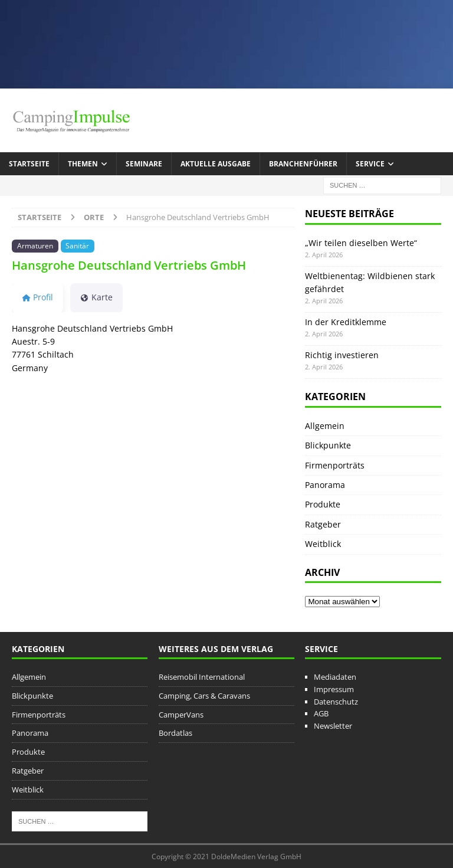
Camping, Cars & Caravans (204, 696)
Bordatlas (175, 733)
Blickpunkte (328, 445)
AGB (321, 713)
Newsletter (333, 726)
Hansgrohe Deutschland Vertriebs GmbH (129, 265)
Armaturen (35, 245)
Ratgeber (323, 524)
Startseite (29, 164)
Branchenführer (303, 164)
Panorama (325, 485)
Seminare (144, 164)
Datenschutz (336, 702)
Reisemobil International (202, 677)
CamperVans (181, 715)
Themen (83, 164)
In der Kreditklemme (346, 322)
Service (370, 164)
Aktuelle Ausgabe (216, 164)
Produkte (323, 504)
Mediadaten (335, 677)
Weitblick (323, 544)
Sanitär (77, 245)
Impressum (334, 689)
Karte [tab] (96, 297)
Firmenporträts (335, 465)
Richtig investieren (342, 355)
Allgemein (325, 426)
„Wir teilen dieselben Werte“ (361, 243)
